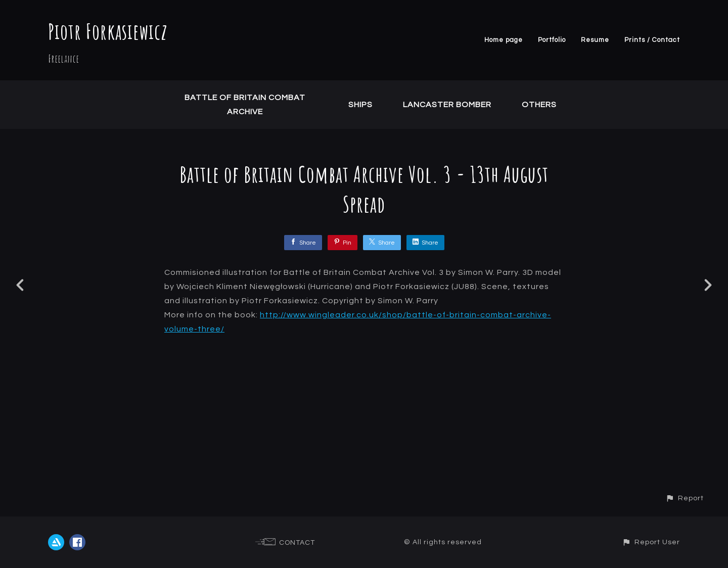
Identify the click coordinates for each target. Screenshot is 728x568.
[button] (685, 498)
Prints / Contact (652, 40)
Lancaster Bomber (447, 105)
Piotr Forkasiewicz (108, 31)
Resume (595, 40)
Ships (360, 105)
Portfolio (552, 40)
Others (539, 105)
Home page (504, 40)
